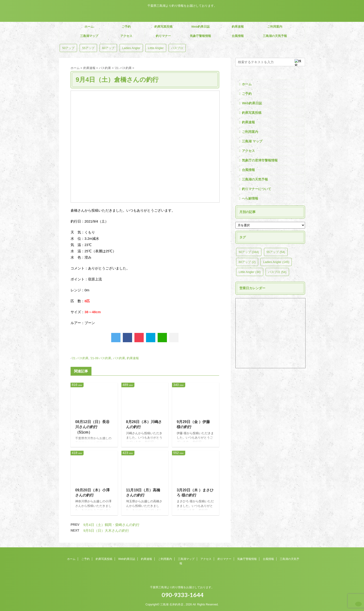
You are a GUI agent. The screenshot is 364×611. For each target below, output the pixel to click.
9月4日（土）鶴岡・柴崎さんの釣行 (111, 525)
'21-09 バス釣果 (101, 358)
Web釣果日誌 (200, 27)
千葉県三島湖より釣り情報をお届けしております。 (182, 587)
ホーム (89, 27)
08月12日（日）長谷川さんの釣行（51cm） (92, 427)
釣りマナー (163, 36)
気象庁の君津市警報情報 (260, 160)
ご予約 (126, 27)
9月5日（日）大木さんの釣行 (106, 531)
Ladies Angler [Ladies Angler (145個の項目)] (131, 48)
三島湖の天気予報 (275, 36)
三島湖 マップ (252, 141)
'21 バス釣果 (80, 358)
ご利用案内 (275, 27)
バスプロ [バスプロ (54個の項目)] (177, 48)
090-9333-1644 (182, 595)
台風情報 (238, 36)
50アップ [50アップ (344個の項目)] (68, 48)
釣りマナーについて (257, 189)
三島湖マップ (89, 36)
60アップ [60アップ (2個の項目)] (108, 48)
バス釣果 (119, 358)
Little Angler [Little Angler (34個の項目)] (156, 48)
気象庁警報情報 (200, 36)
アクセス (126, 36)
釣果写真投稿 (163, 27)
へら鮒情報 (250, 198)
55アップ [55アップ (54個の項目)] (88, 48)
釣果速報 (238, 27)
